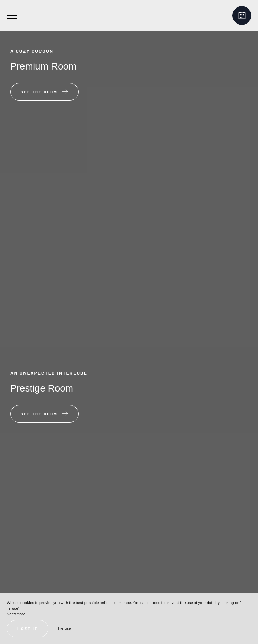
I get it (28, 628)
